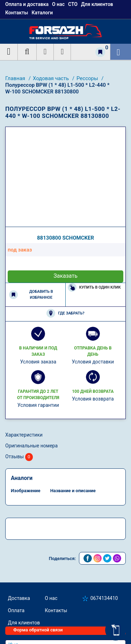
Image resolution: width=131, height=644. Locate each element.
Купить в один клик (94, 287)
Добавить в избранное (31, 295)
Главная (16, 78)
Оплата (16, 610)
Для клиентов (24, 623)
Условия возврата (93, 399)
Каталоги (42, 13)
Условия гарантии (38, 405)
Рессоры (88, 78)
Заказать (65, 276)
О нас (51, 598)
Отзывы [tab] (19, 457)
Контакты (17, 13)
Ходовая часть (52, 78)
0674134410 (104, 598)
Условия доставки (93, 362)
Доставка (19, 598)
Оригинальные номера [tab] (31, 446)
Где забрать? (65, 313)
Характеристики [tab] (24, 435)
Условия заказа (38, 362)
